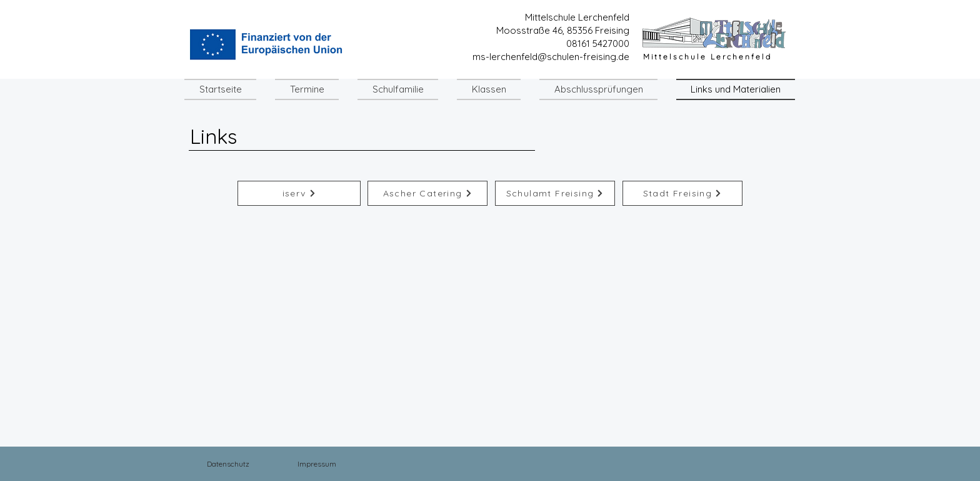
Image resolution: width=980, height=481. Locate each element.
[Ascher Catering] (427, 193)
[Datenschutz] (228, 463)
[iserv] (299, 193)
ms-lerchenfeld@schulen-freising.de (551, 57)
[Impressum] (317, 463)
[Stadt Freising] (682, 193)
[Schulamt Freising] (555, 193)
